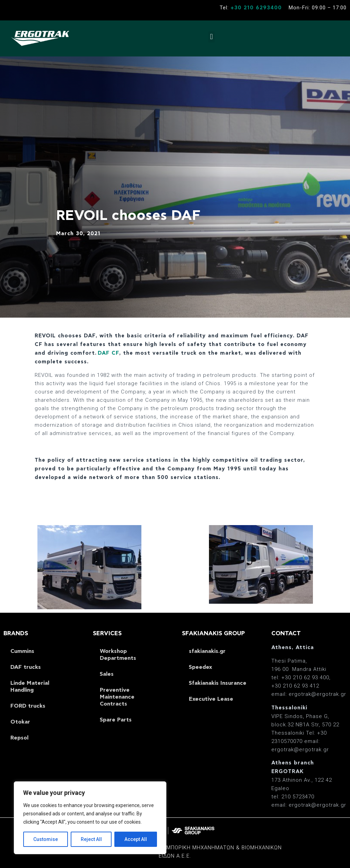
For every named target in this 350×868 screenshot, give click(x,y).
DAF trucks (26, 667)
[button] (212, 37)
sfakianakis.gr (207, 651)
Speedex (200, 667)
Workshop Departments (118, 655)
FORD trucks (28, 706)
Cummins (22, 651)
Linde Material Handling (30, 687)
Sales (107, 674)
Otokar (20, 722)
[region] (90, 818)
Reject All (91, 839)
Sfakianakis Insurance (218, 683)
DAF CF (108, 353)
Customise (46, 839)
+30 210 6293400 (256, 8)
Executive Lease (211, 699)
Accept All (136, 839)
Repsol (19, 738)
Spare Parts (116, 720)
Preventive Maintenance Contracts (117, 697)
